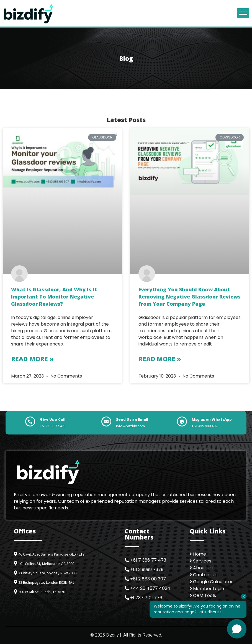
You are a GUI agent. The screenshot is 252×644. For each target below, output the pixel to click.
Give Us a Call (53, 419)
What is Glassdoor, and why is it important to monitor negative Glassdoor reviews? (54, 296)
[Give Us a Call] (30, 422)
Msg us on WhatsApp (212, 419)
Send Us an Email (132, 419)
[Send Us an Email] (106, 422)
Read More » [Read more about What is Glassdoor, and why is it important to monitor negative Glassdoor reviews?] (32, 359)
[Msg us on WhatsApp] (182, 422)
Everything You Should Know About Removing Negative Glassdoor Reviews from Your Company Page (190, 296)
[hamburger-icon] (243, 13)
